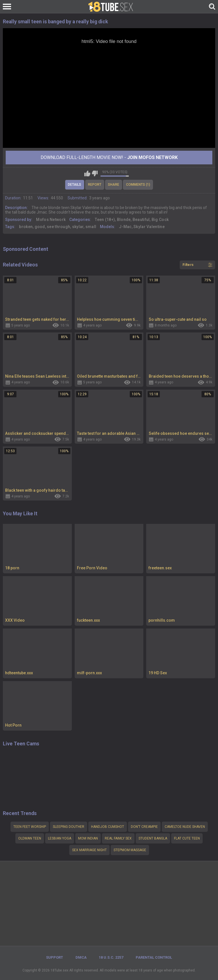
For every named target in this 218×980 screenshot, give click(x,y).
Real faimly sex (118, 838)
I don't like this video (95, 173)
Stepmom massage (130, 850)
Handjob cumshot (108, 827)
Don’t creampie (144, 827)
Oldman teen (30, 838)
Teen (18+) (105, 220)
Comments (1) (138, 185)
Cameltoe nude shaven (185, 827)
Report (95, 185)
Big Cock (160, 220)
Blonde (124, 220)
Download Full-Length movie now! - (109, 157)
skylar (78, 227)
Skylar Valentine (149, 227)
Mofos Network (51, 220)
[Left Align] (8, 7)
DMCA (81, 957)
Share (114, 185)
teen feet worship (30, 827)
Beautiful (141, 220)
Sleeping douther (69, 827)
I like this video (87, 173)
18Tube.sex (59, 970)
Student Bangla (153, 838)
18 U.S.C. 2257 (111, 957)
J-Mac (125, 227)
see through (58, 227)
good (40, 227)
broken (26, 227)
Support (54, 957)
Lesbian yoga (60, 838)
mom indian (88, 838)
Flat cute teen (187, 838)
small (91, 227)
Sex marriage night (89, 850)
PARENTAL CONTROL (154, 957)
